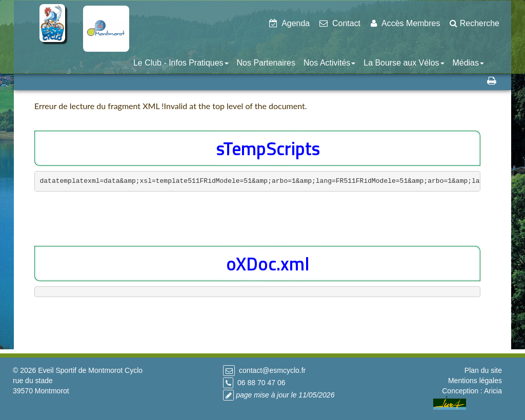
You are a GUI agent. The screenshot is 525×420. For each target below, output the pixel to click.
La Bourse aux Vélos (404, 63)
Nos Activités (329, 63)
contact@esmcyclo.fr (272, 370)
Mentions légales (475, 381)
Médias (468, 63)
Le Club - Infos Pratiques (181, 63)
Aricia (493, 391)
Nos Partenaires (266, 63)
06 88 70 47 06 (261, 383)
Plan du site (483, 370)
